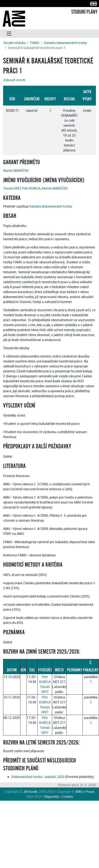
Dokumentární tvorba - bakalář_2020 (38, 777)
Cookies (67, 797)
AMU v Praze (85, 792)
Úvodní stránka (14, 43)
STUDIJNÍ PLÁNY (84, 12)
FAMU (35, 43)
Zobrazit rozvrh (14, 80)
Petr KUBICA (31, 188)
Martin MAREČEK (16, 171)
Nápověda (52, 797)
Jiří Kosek (30, 792)
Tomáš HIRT (12, 188)
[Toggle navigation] (9, 34)
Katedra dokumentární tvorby (65, 43)
